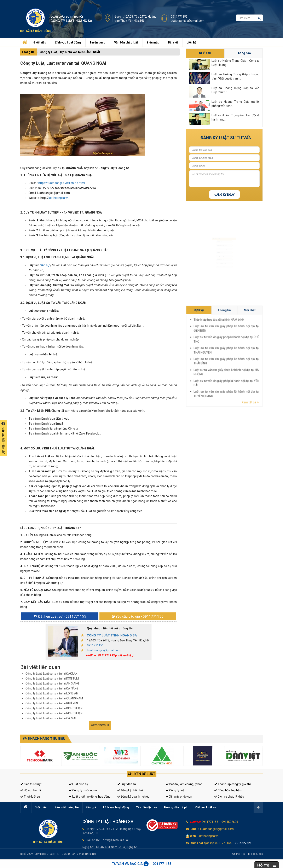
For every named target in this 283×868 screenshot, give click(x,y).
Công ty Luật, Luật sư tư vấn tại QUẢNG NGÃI (70, 52)
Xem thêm (100, 725)
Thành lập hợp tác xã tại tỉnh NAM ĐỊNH (249, 351)
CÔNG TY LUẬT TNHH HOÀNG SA (112, 635)
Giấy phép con (219, 265)
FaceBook (255, 854)
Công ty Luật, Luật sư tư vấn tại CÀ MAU (51, 718)
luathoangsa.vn (59, 198)
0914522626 (230, 822)
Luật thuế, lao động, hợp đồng (90, 797)
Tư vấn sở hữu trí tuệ (221, 279)
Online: (239, 854)
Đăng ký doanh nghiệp (133, 797)
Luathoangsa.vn (208, 836)
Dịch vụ (246, 350)
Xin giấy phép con (179, 797)
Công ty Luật (176, 790)
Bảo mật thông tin (67, 807)
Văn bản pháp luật (126, 42)
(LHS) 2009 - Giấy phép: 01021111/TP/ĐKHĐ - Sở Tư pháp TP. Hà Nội (58, 854)
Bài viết (173, 42)
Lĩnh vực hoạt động (68, 42)
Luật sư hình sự (219, 232)
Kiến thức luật (31, 784)
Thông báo (243, 53)
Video (205, 53)
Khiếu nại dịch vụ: (202, 843)
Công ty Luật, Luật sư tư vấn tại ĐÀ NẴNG (52, 688)
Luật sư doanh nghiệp (221, 245)
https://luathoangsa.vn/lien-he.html (62, 183)
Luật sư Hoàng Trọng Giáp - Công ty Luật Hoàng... (235, 63)
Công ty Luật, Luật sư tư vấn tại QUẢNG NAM (54, 698)
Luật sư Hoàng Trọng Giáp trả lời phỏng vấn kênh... (235, 104)
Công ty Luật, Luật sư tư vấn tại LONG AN (52, 693)
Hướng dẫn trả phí (176, 807)
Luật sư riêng (218, 259)
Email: (195, 829)
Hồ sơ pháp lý (31, 790)
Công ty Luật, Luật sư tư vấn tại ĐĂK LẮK (51, 674)
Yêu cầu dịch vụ (147, 807)
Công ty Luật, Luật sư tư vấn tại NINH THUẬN (54, 713)
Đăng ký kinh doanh (221, 252)
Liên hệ (192, 42)
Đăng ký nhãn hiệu (131, 790)
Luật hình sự (79, 784)
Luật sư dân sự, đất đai (222, 238)
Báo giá (91, 807)
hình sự (45, 265)
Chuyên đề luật (142, 774)
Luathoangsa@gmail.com (188, 21)
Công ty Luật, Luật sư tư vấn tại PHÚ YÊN (52, 703)
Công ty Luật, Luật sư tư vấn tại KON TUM (52, 678)
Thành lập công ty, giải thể (233, 784)
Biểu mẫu (153, 42)
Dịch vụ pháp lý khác (229, 797)
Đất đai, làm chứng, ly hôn (184, 784)
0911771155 (179, 17)
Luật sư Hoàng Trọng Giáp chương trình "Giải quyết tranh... (235, 76)
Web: (193, 836)
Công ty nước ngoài (83, 790)
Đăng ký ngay (224, 195)
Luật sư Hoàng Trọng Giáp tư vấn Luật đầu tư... (235, 90)
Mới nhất (253, 350)
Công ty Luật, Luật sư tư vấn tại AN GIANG (52, 683)
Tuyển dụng (97, 42)
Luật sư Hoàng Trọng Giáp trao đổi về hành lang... (235, 117)
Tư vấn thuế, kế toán (221, 272)
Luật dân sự (127, 784)
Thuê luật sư (30, 797)
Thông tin (28, 52)
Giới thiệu (40, 42)
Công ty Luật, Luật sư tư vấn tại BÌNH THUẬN (54, 708)
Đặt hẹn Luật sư (206, 807)
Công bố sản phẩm (228, 790)
